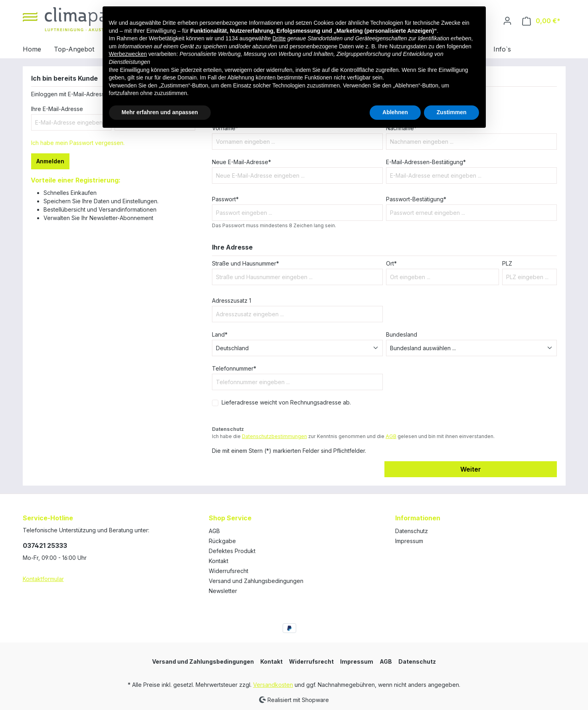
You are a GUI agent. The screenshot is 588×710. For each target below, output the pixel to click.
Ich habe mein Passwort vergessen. (78, 143)
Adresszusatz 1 (232, 300)
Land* (220, 334)
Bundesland (402, 334)
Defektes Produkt (232, 551)
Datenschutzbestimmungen (274, 436)
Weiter (471, 469)
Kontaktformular (43, 579)
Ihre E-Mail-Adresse (57, 109)
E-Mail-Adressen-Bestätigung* (426, 162)
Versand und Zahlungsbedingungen (256, 581)
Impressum (409, 541)
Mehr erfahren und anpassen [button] (160, 112)
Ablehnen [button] (395, 112)
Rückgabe (222, 541)
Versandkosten (273, 685)
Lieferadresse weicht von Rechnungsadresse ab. (286, 402)
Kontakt (219, 561)
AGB (391, 436)
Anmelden (50, 161)
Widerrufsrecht (229, 571)
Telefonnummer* (234, 368)
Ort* (391, 263)
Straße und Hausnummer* (245, 263)
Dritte (279, 38)
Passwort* (225, 199)
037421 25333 (45, 545)
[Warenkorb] (541, 21)
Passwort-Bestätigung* (416, 199)
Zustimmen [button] (452, 112)
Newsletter (223, 591)
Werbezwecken (128, 54)
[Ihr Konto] (507, 21)
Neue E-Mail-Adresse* (242, 162)
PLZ (507, 263)
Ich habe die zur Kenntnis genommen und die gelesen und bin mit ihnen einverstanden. (353, 436)
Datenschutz (412, 531)
